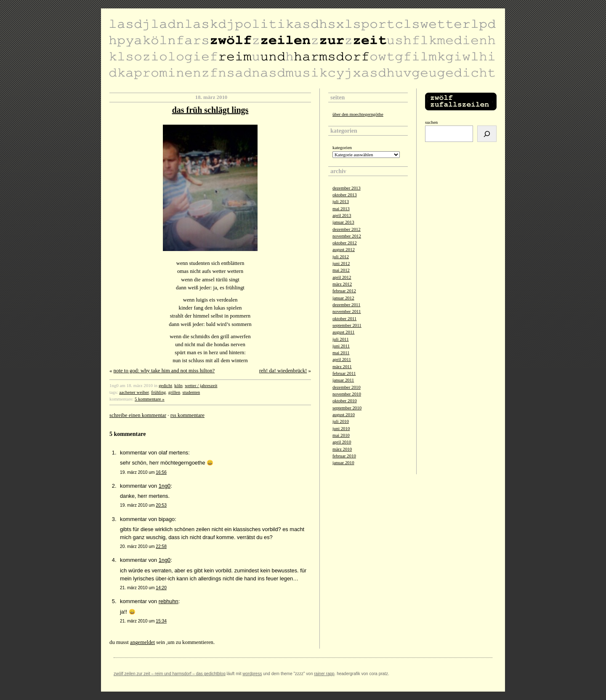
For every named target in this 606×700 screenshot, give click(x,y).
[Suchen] (487, 134)
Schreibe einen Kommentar (138, 415)
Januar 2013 (343, 222)
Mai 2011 (341, 353)
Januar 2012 (343, 298)
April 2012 (342, 277)
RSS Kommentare (187, 415)
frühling (158, 392)
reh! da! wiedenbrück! (283, 371)
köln (178, 385)
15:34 (161, 621)
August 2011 (343, 332)
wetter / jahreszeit (201, 385)
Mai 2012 (341, 270)
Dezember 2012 (347, 229)
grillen (174, 392)
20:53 (161, 505)
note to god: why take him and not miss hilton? (164, 371)
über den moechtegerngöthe (358, 114)
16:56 (161, 472)
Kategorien (342, 147)
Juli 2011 (341, 339)
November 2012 (347, 236)
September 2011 (347, 325)
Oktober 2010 (345, 401)
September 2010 (347, 408)
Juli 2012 (341, 256)
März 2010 (342, 449)
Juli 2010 (341, 421)
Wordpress (252, 674)
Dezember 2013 (347, 188)
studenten (191, 392)
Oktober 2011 (344, 318)
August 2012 (344, 249)
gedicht (165, 385)
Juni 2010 (341, 428)
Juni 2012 (341, 263)
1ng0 (165, 486)
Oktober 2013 (345, 195)
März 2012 (342, 284)
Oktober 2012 (345, 243)
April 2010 (342, 442)
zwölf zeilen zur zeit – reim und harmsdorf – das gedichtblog (170, 674)
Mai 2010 (341, 435)
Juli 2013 (341, 201)
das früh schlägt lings (210, 110)
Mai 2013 (341, 208)
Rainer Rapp (324, 674)
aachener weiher (134, 392)
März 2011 (342, 366)
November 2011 (347, 311)
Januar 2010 (343, 462)
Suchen (431, 122)
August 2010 (344, 414)
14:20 (161, 588)
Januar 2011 (343, 380)
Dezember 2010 (347, 387)
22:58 (161, 546)
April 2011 (342, 359)
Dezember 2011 (346, 305)
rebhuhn (169, 601)
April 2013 (342, 215)
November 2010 (347, 394)
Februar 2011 (344, 373)
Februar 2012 (344, 291)
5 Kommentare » (150, 399)
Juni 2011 (341, 346)
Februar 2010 (344, 456)
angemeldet (142, 642)
